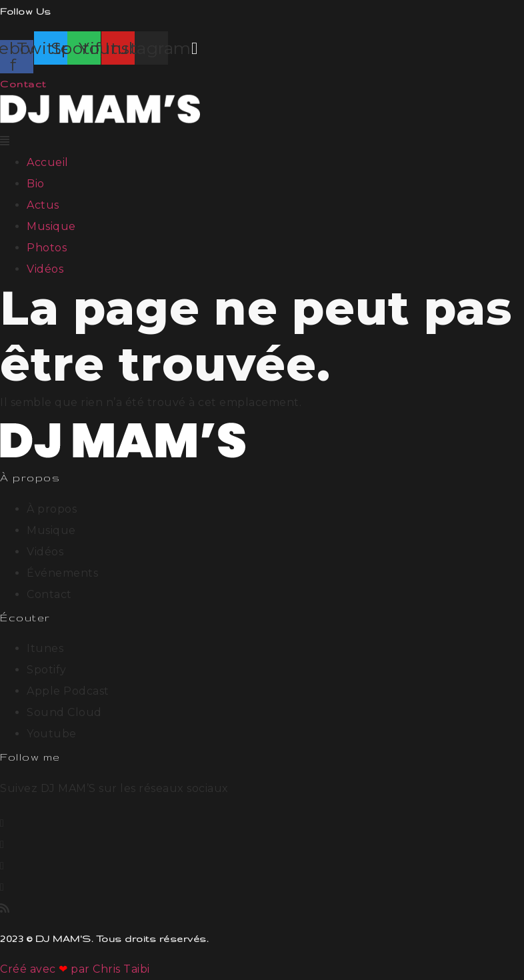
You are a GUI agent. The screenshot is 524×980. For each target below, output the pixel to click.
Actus (43, 205)
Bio (36, 184)
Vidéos (45, 269)
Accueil (48, 162)
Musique (51, 226)
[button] (262, 141)
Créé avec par (46, 969)
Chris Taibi (121, 969)
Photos (47, 248)
